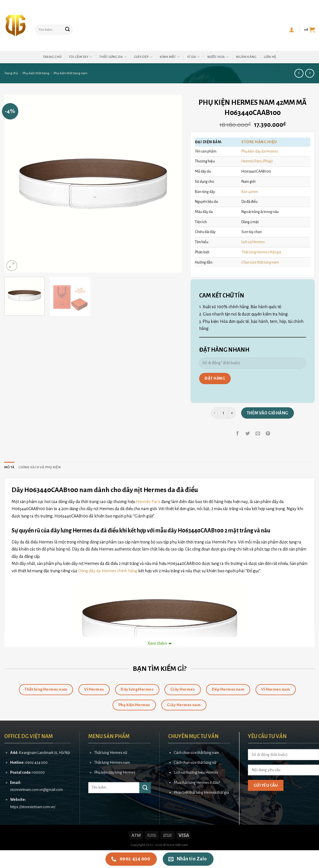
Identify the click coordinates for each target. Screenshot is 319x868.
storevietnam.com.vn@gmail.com (37, 790)
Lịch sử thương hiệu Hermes (196, 772)
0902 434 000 (36, 763)
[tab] (9, 467)
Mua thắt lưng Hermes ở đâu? (197, 783)
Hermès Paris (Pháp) (257, 161)
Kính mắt (170, 57)
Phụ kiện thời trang (36, 73)
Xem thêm (157, 643)
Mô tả (9, 467)
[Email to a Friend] (258, 434)
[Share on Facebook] (237, 434)
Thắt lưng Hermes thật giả (261, 252)
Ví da (193, 57)
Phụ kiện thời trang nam (71, 73)
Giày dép (143, 57)
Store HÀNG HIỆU (259, 142)
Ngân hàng (246, 57)
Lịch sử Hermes (253, 242)
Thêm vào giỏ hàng (268, 413)
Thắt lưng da (113, 57)
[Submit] (67, 30)
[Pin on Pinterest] (268, 434)
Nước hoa (218, 57)
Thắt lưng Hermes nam (112, 763)
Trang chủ (52, 57)
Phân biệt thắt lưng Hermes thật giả (201, 792)
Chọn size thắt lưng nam (260, 262)
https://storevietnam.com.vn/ (33, 807)
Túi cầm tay (80, 57)
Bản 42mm (250, 192)
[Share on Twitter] (248, 434)
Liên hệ (270, 57)
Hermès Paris (148, 502)
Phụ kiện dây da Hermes (260, 151)
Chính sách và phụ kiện (39, 467)
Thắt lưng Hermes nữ (111, 753)
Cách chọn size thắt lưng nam (196, 753)
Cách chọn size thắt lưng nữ (195, 763)
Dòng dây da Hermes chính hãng (108, 571)
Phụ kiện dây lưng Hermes (115, 772)
